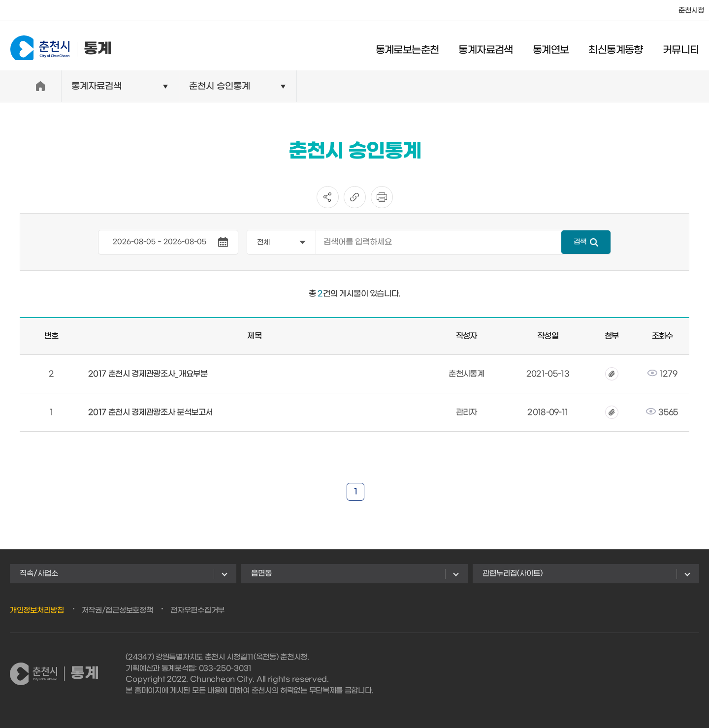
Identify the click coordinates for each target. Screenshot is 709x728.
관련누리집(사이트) (513, 573)
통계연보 (556, 47)
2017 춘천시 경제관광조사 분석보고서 (151, 412)
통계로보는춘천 (412, 47)
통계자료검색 (491, 47)
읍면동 (261, 573)
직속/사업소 (39, 573)
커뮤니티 (686, 47)
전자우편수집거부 (197, 610)
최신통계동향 (621, 47)
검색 (580, 242)
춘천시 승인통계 (220, 86)
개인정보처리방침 (37, 610)
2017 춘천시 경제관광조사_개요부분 (148, 374)
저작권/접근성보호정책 (117, 610)
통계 (56, 46)
